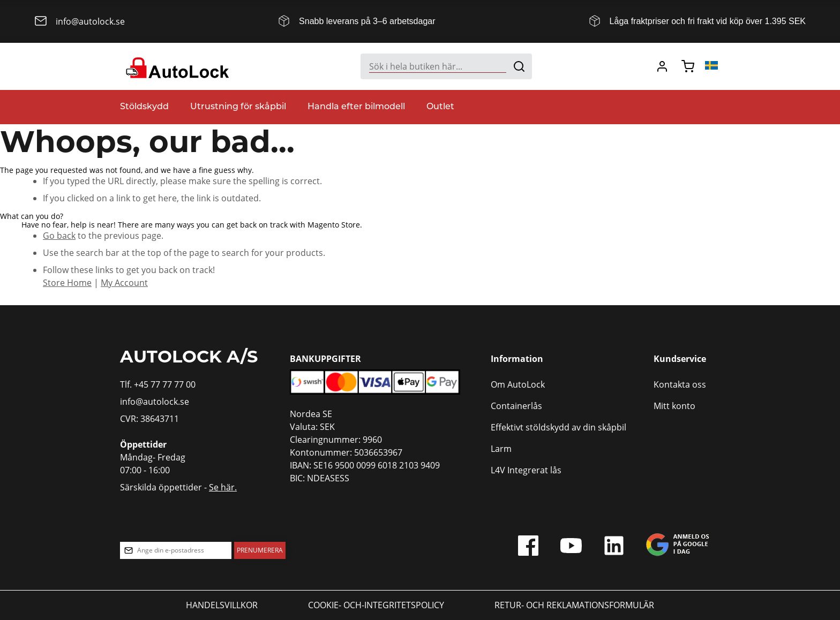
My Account (124, 283)
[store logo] (176, 66)
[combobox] (446, 66)
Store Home (67, 283)
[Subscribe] (260, 550)
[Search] (519, 66)
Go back (59, 236)
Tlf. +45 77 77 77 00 (158, 384)
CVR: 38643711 (149, 419)
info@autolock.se (155, 402)
